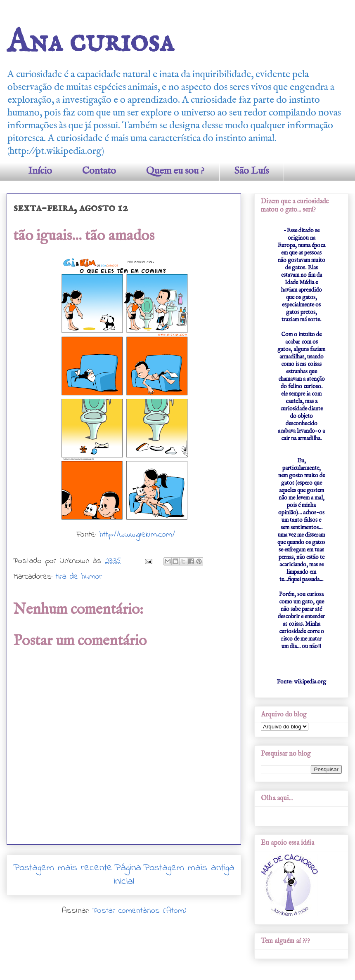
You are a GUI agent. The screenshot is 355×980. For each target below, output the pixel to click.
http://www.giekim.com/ (137, 535)
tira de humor (79, 577)
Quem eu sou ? (175, 171)
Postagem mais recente (63, 868)
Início (40, 171)
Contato (99, 171)
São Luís (252, 171)
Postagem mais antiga (189, 868)
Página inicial (127, 875)
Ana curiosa (90, 42)
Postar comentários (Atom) (139, 911)
